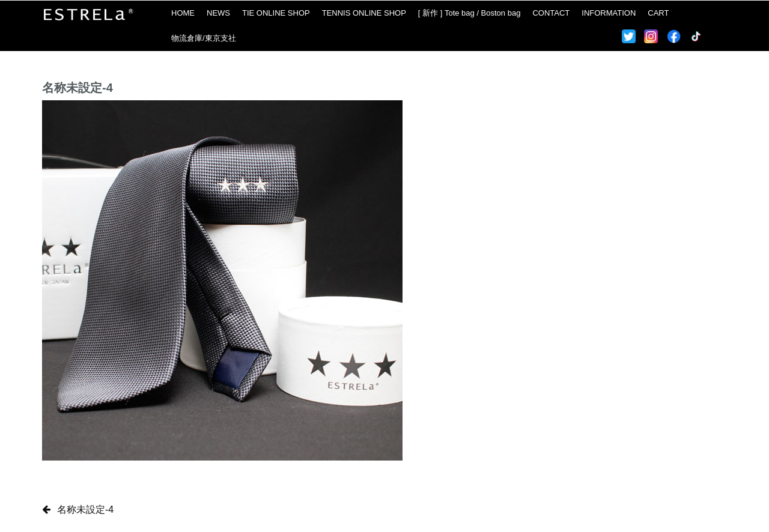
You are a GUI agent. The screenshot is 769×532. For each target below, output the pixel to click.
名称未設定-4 (85, 509)
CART (658, 13)
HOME (183, 13)
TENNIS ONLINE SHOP (364, 13)
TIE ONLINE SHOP (276, 13)
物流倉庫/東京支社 (204, 38)
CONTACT (551, 13)
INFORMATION (609, 13)
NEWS (218, 13)
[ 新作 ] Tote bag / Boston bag (470, 13)
